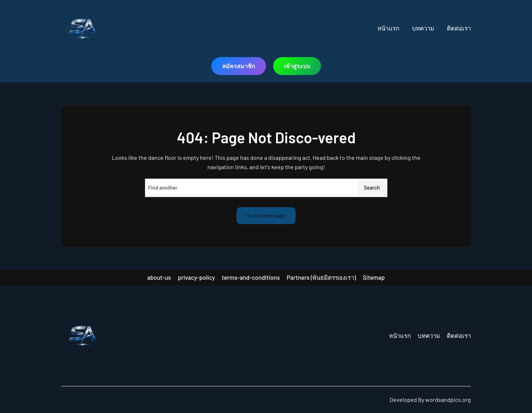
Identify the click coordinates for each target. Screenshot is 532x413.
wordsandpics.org (448, 400)
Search (372, 188)
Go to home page (266, 216)
